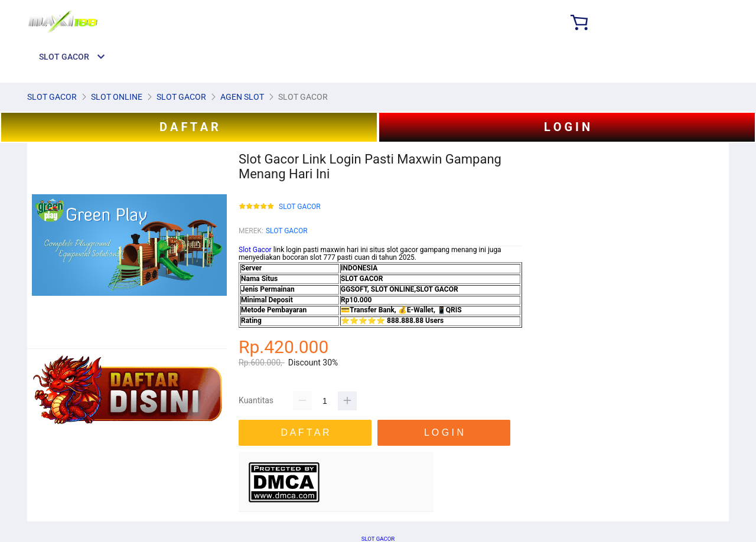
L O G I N (567, 127)
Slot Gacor (255, 250)
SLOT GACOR (300, 207)
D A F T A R (189, 127)
